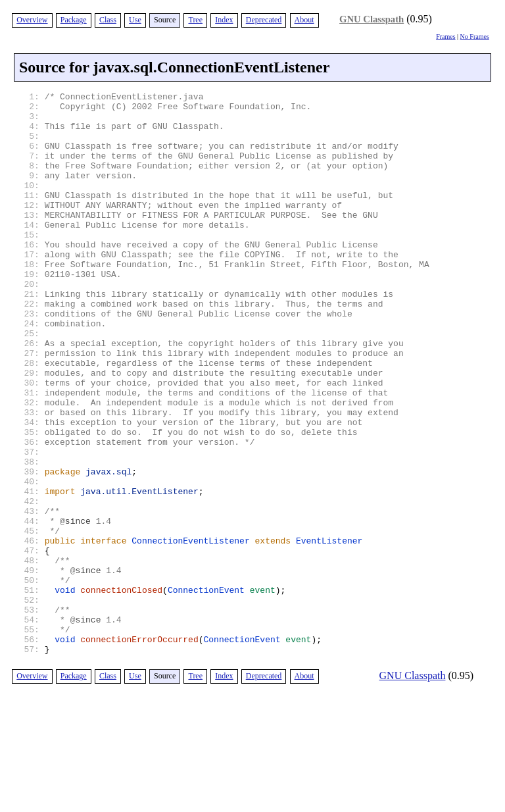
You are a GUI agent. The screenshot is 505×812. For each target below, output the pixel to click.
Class (108, 20)
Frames (445, 37)
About (304, 20)
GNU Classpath (372, 19)
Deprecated (264, 20)
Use (135, 20)
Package (74, 20)
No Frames (475, 37)
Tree (195, 20)
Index (224, 20)
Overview (32, 20)
